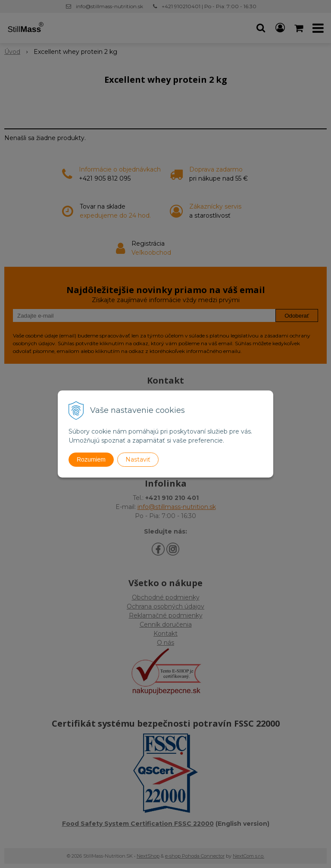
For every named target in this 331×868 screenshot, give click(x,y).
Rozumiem (91, 459)
